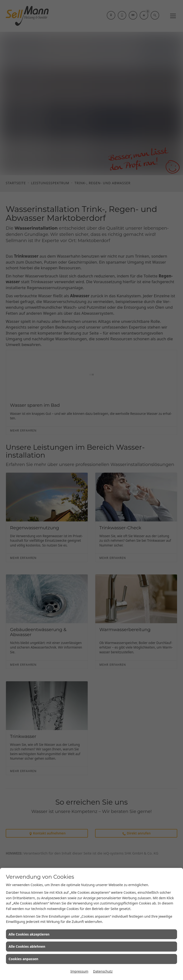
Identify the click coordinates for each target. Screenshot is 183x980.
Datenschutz (103, 971)
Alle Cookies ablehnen (27, 946)
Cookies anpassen (23, 959)
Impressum (79, 971)
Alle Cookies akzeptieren (29, 934)
